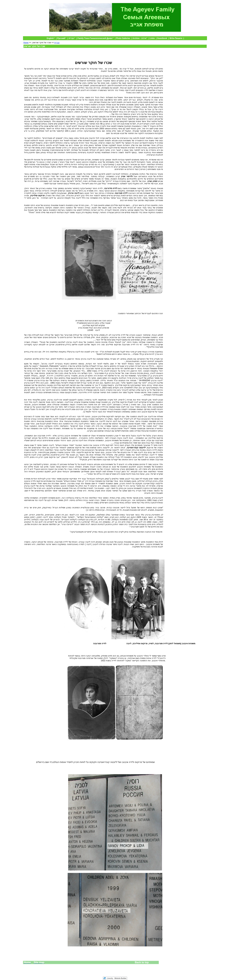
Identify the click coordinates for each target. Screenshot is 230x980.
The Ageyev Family (195, 35)
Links (152, 38)
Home (26, 43)
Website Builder (120, 978)
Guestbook (162, 38)
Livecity (110, 978)
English (50, 38)
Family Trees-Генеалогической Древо (95, 38)
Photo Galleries (123, 38)
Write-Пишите (176, 38)
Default (181, 35)
